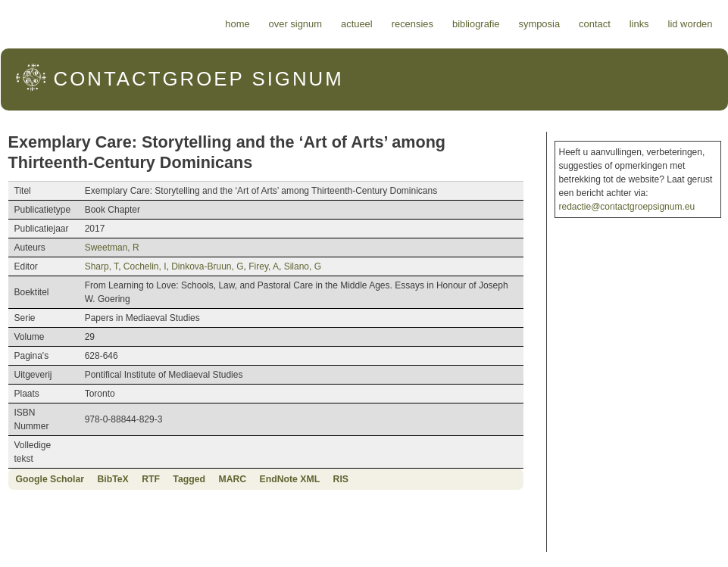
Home (237, 24)
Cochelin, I (145, 266)
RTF (151, 479)
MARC (232, 479)
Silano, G (303, 266)
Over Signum (295, 24)
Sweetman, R (112, 248)
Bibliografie (476, 24)
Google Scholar (50, 479)
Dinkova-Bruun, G (207, 266)
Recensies (412, 24)
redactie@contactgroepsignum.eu (627, 207)
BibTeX (112, 479)
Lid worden (691, 24)
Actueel (357, 24)
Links (639, 24)
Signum (199, 79)
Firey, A (264, 266)
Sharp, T (102, 266)
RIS (341, 479)
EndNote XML (290, 479)
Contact (595, 24)
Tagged (189, 479)
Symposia (539, 24)
